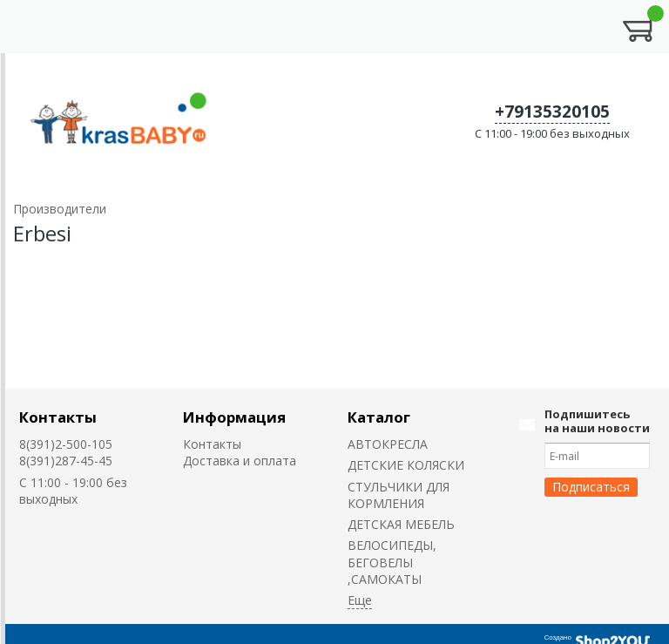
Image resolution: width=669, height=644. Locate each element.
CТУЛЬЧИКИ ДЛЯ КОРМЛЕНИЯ (399, 495)
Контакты (58, 417)
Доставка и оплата (240, 461)
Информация (234, 417)
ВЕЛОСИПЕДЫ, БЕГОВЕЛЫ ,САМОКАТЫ (392, 562)
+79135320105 (552, 112)
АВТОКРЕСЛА (388, 444)
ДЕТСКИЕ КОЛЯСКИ (406, 465)
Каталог (379, 417)
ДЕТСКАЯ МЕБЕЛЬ (401, 524)
